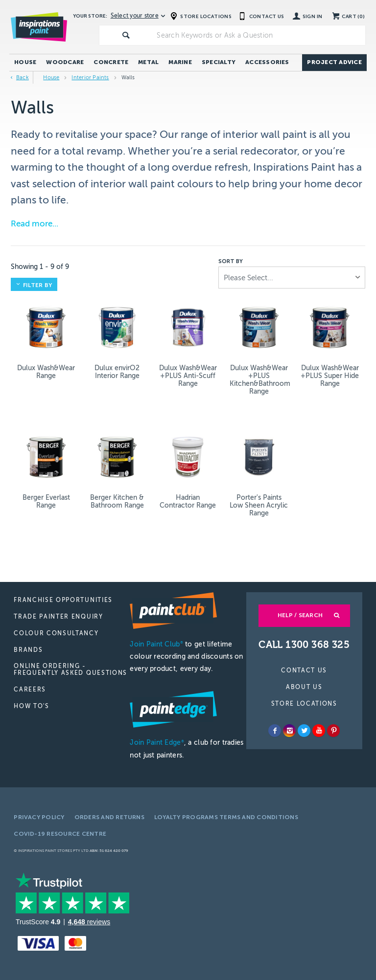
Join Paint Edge (157, 743)
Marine (180, 62)
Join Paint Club (156, 644)
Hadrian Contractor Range (188, 501)
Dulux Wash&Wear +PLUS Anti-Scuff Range (188, 376)
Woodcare (65, 62)
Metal (148, 62)
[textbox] (259, 35)
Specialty (219, 62)
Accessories (267, 62)
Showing (40, 267)
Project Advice (334, 62)
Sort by (231, 262)
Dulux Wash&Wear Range (46, 372)
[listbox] (292, 278)
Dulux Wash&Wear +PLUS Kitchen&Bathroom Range (259, 380)
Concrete (111, 62)
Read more (32, 224)
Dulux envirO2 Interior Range (117, 372)
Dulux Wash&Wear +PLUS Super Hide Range (330, 376)
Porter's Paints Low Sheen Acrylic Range (259, 505)
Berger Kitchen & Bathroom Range (117, 501)
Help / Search (300, 615)
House (25, 62)
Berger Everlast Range (46, 501)
